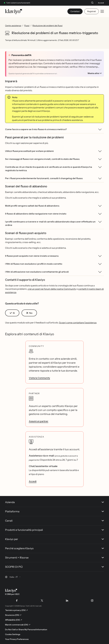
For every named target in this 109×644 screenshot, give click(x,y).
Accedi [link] (33, 481)
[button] (12, 313)
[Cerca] (92, 3)
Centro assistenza (13, 26)
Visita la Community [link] (39, 378)
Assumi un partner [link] (39, 421)
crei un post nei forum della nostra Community (52, 289)
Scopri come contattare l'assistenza (78, 323)
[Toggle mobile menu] (102, 11)
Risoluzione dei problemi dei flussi (47, 26)
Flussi (27, 26)
